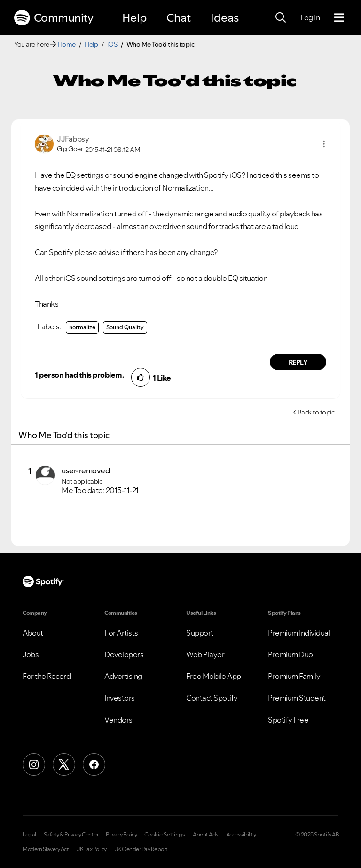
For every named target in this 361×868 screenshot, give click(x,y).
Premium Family (294, 676)
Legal (29, 835)
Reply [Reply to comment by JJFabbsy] (298, 362)
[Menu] (339, 18)
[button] (324, 144)
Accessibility (241, 835)
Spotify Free (288, 720)
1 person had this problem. (79, 375)
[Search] (281, 18)
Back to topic (316, 412)
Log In (310, 17)
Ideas (225, 18)
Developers (124, 654)
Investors (120, 698)
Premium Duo (290, 654)
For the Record (47, 676)
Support (200, 633)
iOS (112, 44)
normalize (82, 327)
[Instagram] (34, 764)
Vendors (118, 720)
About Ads (206, 835)
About (33, 633)
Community (54, 18)
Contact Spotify (212, 698)
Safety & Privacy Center (71, 835)
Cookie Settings (165, 835)
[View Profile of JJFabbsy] (73, 139)
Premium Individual (299, 633)
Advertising (123, 676)
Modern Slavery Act (46, 849)
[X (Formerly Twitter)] (64, 764)
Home (67, 44)
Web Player (205, 654)
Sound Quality (125, 327)
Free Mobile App (214, 676)
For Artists (121, 633)
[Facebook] (94, 764)
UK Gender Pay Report (141, 849)
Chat (179, 18)
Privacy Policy (121, 835)
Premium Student (297, 698)
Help (134, 18)
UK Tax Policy (91, 849)
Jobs (31, 654)
